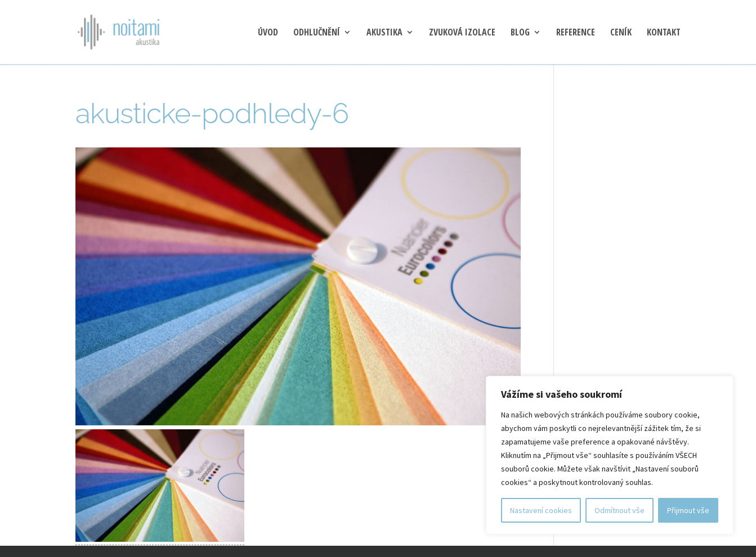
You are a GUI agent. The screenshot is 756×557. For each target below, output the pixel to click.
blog (520, 33)
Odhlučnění (317, 33)
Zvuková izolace (462, 33)
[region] (610, 455)
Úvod (268, 33)
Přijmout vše (688, 510)
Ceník (621, 33)
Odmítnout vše (619, 510)
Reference (576, 33)
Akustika (384, 33)
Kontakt (664, 33)
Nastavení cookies (541, 510)
